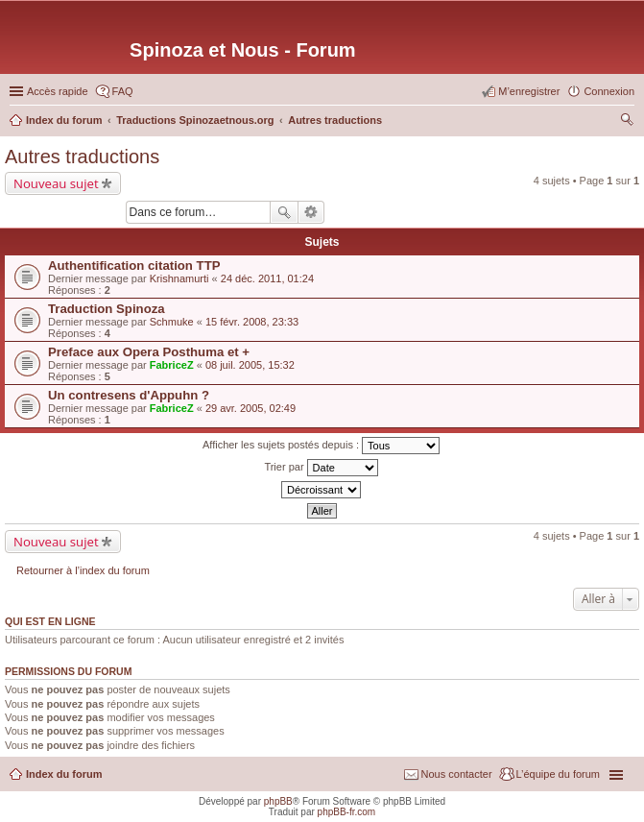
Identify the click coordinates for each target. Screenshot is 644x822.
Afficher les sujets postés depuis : (321, 446)
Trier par (321, 468)
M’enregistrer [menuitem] (529, 91)
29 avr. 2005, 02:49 (250, 408)
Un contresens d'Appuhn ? (129, 395)
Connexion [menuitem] (609, 91)
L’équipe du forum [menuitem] (558, 774)
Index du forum (64, 774)
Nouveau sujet (56, 183)
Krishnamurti (179, 278)
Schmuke (172, 322)
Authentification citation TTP (134, 266)
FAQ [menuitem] (123, 91)
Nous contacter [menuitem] (457, 774)
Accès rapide (58, 91)
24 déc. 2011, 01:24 (267, 278)
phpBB (278, 801)
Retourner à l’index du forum (83, 570)
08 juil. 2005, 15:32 (250, 365)
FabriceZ (172, 365)
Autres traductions (82, 157)
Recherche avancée (311, 212)
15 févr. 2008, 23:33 (252, 322)
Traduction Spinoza (107, 309)
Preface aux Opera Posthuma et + (149, 352)
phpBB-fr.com (347, 812)
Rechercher (284, 212)
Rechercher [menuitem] (627, 122)
